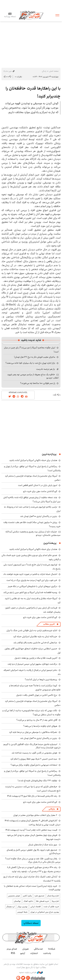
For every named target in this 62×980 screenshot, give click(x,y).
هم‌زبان (25, 949)
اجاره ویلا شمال (53, 896)
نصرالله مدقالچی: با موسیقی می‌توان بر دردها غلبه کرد (33, 732)
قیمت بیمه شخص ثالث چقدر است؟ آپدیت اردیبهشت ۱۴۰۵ (31, 830)
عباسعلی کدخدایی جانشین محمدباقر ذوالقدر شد (35, 643)
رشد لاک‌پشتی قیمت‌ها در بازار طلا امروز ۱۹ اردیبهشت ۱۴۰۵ (32, 796)
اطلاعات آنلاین (31, 15)
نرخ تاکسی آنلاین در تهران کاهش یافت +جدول (37, 695)
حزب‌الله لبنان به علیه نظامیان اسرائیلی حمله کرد (35, 636)
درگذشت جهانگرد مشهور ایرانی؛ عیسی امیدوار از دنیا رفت (32, 664)
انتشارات (34, 953)
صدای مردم (12, 949)
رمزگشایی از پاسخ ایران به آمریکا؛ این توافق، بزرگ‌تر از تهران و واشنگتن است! (32, 773)
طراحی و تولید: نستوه (31, 972)
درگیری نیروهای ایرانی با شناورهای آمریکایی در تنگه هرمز (33, 586)
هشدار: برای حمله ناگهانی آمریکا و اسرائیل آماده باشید (33, 460)
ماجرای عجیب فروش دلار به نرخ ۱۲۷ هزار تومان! (35, 357)
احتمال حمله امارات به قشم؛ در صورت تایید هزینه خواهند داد (30, 574)
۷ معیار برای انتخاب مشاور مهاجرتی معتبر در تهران (35, 815)
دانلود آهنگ (28, 901)
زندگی (44, 71)
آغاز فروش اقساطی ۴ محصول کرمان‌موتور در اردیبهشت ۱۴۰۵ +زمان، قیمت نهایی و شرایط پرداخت (33, 823)
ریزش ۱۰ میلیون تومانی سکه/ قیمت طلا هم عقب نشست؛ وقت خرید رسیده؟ (32, 524)
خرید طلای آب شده (51, 907)
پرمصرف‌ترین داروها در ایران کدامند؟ (41, 679)
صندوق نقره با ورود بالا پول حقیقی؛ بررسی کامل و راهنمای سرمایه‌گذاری (34, 852)
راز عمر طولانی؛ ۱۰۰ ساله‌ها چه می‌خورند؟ (38, 383)
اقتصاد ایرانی (36, 907)
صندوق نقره (39, 896)
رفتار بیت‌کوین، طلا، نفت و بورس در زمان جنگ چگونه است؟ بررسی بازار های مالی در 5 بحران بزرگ (33, 860)
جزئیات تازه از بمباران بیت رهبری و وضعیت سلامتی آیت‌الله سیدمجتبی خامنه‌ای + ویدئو (33, 533)
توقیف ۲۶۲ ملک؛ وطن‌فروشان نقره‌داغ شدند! (37, 781)
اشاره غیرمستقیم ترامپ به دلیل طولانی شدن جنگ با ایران (32, 630)
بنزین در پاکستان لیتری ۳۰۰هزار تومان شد (39, 516)
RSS (13, 953)
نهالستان (17, 901)
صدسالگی (38, 949)
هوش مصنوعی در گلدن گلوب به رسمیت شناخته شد (34, 753)
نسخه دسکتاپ (31, 923)
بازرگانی (52, 809)
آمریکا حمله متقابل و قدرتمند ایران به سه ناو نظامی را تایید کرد (33, 600)
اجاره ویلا (55, 901)
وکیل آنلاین (27, 896)
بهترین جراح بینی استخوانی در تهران (45, 912)
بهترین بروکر (23, 907)
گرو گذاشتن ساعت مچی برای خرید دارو (40, 491)
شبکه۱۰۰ (52, 949)
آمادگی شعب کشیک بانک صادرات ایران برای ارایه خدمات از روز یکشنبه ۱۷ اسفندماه (32, 879)
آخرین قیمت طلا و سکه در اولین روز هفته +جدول (36, 658)
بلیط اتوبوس (22, 912)
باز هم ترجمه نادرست (46, 369)
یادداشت (47, 953)
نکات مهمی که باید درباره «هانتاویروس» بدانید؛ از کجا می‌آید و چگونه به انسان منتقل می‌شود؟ (31, 713)
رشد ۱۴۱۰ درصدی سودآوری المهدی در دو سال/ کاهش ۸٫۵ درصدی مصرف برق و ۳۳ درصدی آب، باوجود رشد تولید (34, 869)
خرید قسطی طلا (42, 901)
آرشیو (23, 953)
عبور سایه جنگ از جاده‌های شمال (43, 845)
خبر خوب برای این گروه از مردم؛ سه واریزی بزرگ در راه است (32, 580)
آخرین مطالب (49, 624)
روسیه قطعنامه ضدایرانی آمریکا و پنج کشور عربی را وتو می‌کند (30, 592)
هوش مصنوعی (14, 896)
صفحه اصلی (54, 71)
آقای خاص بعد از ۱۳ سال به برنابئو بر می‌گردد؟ (37, 720)
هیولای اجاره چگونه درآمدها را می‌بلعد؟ (40, 726)
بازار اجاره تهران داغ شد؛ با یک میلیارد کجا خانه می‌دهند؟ (30, 363)
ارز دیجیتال (10, 907)
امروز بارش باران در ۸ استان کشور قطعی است (38, 485)
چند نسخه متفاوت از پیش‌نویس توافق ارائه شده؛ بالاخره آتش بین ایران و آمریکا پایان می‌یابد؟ (32, 499)
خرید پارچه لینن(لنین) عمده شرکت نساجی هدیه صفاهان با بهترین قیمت (32, 888)
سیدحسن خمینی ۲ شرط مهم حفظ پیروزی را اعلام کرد (34, 759)
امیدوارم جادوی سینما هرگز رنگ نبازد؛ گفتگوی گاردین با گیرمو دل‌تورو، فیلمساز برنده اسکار (32, 746)
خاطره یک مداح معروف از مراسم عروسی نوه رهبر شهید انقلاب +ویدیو (33, 376)
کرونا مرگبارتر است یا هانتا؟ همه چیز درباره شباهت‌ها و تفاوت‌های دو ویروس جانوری (35, 688)
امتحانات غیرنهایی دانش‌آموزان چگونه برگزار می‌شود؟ (34, 765)
